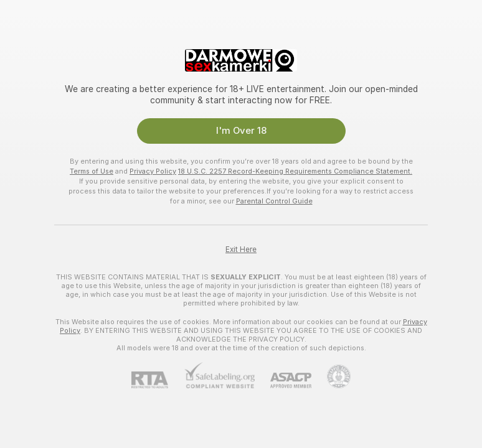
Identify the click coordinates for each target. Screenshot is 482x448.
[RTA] (158, 380)
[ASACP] (283, 380)
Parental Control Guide (274, 201)
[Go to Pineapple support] (331, 376)
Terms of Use (92, 171)
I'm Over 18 (241, 131)
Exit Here (241, 250)
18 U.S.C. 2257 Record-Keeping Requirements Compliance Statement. (295, 171)
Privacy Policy (153, 171)
